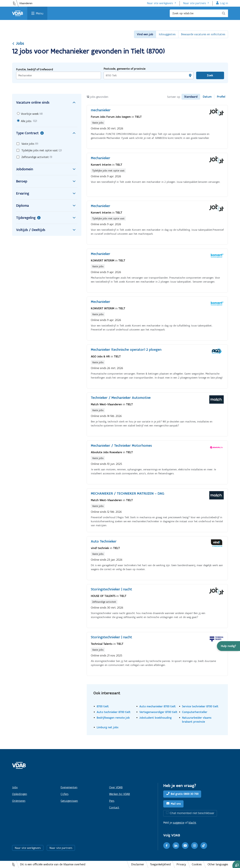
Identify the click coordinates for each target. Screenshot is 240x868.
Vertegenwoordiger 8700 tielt (158, 712)
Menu (40, 13)
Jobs (18, 43)
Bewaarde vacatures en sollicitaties (203, 34)
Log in (224, 3)
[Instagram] (194, 846)
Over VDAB (116, 787)
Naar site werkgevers (160, 3)
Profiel (221, 97)
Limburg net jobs (108, 727)
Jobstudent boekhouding (155, 718)
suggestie (178, 823)
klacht (192, 823)
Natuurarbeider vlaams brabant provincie (197, 720)
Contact (114, 807)
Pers (112, 801)
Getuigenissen (69, 801)
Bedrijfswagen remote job (113, 718)
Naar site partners (195, 3)
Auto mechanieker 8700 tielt (158, 706)
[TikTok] (204, 846)
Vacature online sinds (47, 102)
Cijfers (65, 794)
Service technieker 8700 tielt (200, 706)
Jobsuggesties (167, 34)
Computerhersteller (195, 712)
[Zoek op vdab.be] (199, 13)
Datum (207, 97)
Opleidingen (20, 794)
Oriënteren (19, 801)
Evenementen (69, 787)
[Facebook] (167, 846)
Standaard (191, 97)
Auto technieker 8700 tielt (114, 712)
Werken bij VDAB (120, 794)
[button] (228, 646)
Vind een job (145, 34)
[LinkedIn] (176, 846)
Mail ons (176, 804)
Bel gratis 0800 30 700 (185, 794)
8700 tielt (103, 706)
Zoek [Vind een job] (210, 75)
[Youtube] (185, 846)
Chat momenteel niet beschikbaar (192, 813)
